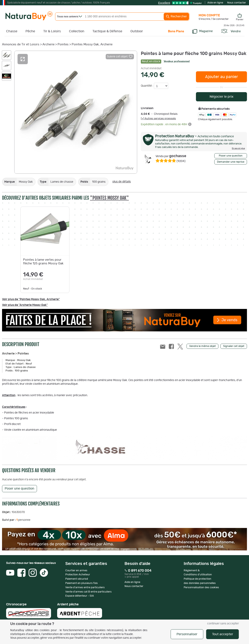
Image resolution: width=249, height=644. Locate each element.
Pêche (30, 31)
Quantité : (147, 86)
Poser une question (231, 156)
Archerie (48, 44)
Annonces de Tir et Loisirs (21, 44)
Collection (77, 31)
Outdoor (137, 31)
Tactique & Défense (107, 31)
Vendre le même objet (202, 346)
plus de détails (122, 182)
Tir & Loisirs (52, 31)
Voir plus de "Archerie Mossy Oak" (25, 305)
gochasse (171, 156)
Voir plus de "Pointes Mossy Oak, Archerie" (31, 299)
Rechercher (176, 17)
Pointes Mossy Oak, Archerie (92, 44)
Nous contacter (237, 3)
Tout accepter (223, 634)
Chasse (12, 31)
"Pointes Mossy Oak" (109, 198)
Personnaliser (187, 634)
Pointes (63, 44)
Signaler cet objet (234, 346)
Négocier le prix (222, 97)
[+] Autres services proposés (158, 119)
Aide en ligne (215, 3)
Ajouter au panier (222, 77)
